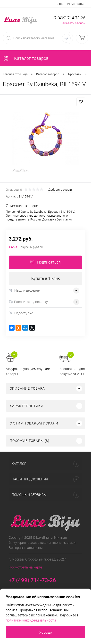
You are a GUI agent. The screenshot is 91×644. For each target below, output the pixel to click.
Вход (60, 4)
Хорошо (46, 632)
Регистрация (76, 4)
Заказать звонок (73, 23)
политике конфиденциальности (31, 620)
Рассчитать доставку (28, 302)
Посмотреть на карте (25, 567)
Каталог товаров (26, 58)
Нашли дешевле (24, 291)
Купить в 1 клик (45, 278)
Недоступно (21, 313)
